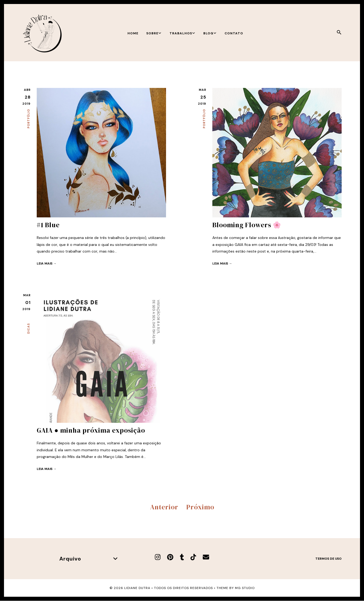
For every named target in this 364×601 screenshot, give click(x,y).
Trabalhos (182, 33)
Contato (234, 33)
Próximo (200, 507)
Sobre (154, 33)
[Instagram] (158, 557)
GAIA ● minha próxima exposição (91, 430)
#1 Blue (48, 225)
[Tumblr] (182, 557)
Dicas (28, 328)
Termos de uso (328, 559)
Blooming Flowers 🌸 (247, 225)
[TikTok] (193, 557)
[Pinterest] (170, 557)
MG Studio (245, 588)
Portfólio (28, 119)
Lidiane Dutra (137, 588)
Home (133, 33)
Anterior (164, 507)
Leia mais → (47, 263)
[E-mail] (206, 557)
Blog (210, 33)
